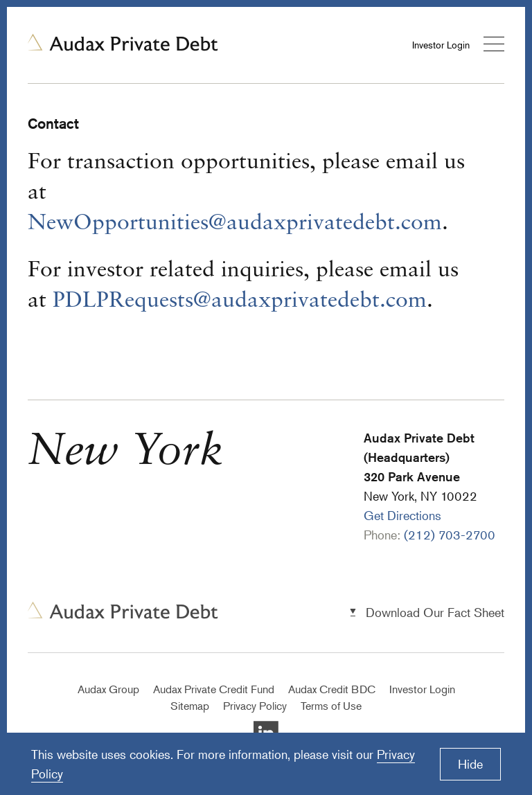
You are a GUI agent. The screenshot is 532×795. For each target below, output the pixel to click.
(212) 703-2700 (450, 535)
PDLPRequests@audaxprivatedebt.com (240, 301)
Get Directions (402, 515)
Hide (470, 764)
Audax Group (108, 689)
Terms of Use (331, 706)
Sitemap (190, 706)
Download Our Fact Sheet (435, 612)
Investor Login (441, 45)
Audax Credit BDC (332, 689)
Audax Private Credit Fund (214, 689)
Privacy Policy (255, 706)
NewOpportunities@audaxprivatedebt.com (235, 224)
